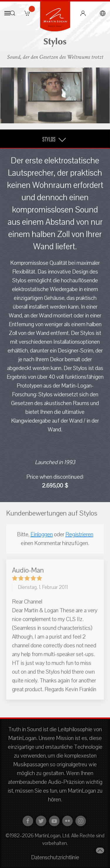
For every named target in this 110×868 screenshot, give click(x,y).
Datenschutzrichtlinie (55, 857)
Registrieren (79, 535)
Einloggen (42, 535)
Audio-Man (28, 570)
